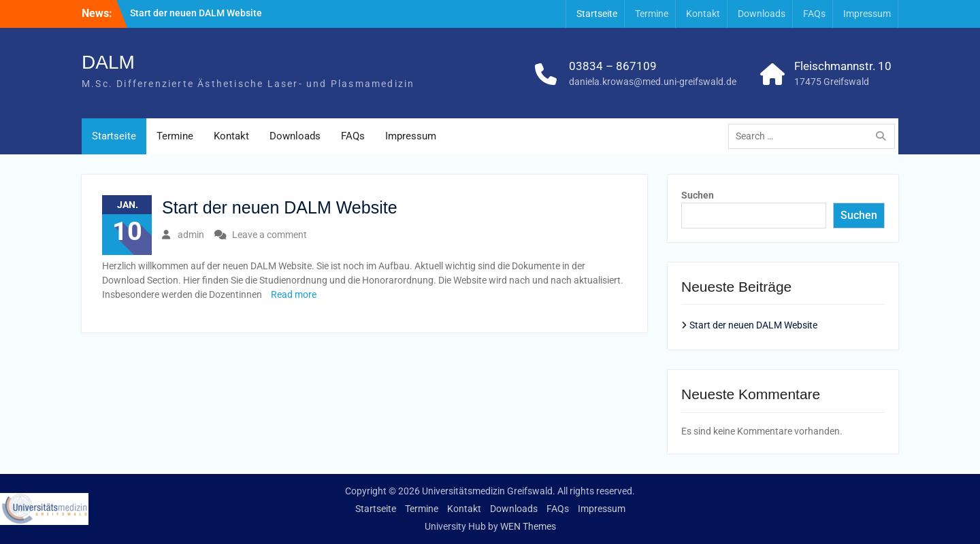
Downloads (762, 14)
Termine (652, 14)
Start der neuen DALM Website (196, 13)
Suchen (698, 195)
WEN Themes (528, 526)
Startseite (597, 14)
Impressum (867, 14)
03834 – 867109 (613, 66)
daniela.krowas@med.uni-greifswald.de (653, 82)
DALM (108, 62)
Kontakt (703, 14)
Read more (294, 294)
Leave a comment (269, 235)
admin (191, 235)
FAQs (814, 14)
